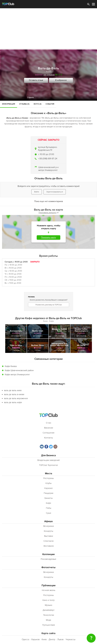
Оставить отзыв (36, 80)
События (50, 104)
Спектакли (48, 541)
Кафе (49, 72)
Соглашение (49, 433)
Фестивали (49, 546)
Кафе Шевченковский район (19, 370)
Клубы (48, 483)
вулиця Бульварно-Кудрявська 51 (48, 149)
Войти (37, 192)
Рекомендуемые (48, 559)
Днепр (52, 639)
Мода (48, 620)
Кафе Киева (11, 366)
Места (49, 473)
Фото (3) (37, 104)
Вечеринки (49, 526)
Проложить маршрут (49, 213)
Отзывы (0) (24, 104)
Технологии (49, 615)
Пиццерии (48, 493)
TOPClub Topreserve (48, 465)
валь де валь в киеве (14, 394)
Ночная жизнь (49, 590)
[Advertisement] (48, 29)
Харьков (35, 639)
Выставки (49, 536)
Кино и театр (49, 600)
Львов (60, 639)
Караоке (49, 488)
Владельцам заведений (48, 460)
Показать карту (48, 237)
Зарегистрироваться (55, 192)
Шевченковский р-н (48, 167)
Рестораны (48, 478)
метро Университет (48, 170)
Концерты (48, 531)
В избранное (61, 80)
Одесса (25, 639)
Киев (44, 639)
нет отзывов (49, 75)
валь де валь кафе (13, 402)
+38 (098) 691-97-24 (48, 159)
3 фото (31, 97)
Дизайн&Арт (49, 610)
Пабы (49, 508)
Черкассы (71, 639)
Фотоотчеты (48, 567)
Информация (9, 104)
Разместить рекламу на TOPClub (49, 305)
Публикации (48, 585)
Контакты (48, 438)
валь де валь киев (13, 390)
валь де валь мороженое (16, 398)
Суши (48, 513)
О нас (49, 423)
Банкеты (49, 498)
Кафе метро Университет (17, 375)
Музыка (48, 605)
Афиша (48, 521)
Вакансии (49, 428)
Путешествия (48, 625)
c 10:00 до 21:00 (46, 154)
